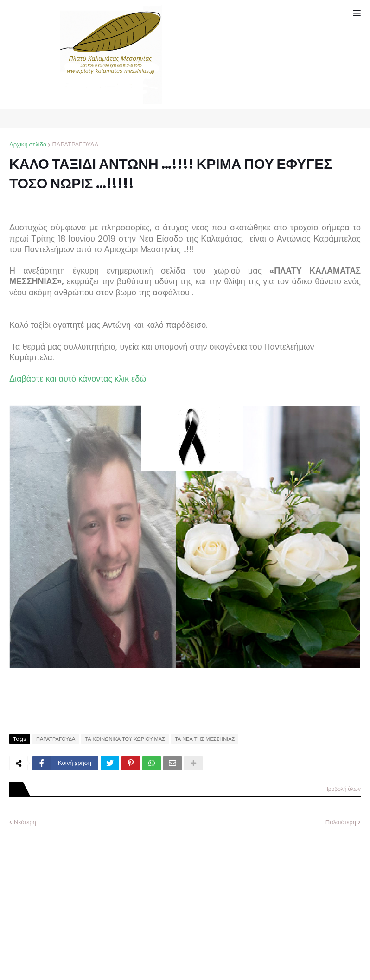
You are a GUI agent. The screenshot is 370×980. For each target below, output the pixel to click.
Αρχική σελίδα (28, 144)
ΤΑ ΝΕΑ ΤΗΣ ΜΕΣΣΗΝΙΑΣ (205, 739)
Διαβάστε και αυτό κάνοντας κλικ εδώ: (80, 379)
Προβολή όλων (342, 789)
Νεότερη (25, 822)
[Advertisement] (79, 897)
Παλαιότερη (341, 822)
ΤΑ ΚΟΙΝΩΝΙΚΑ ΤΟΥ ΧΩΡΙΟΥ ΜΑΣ (125, 739)
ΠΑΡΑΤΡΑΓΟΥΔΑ (75, 144)
